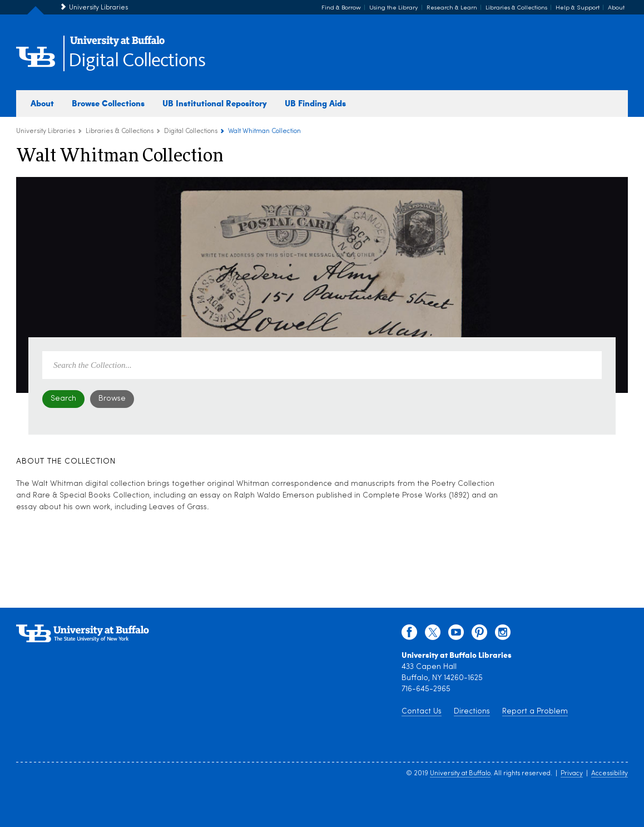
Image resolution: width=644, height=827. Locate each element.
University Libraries (98, 8)
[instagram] (503, 635)
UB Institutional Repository (215, 103)
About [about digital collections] (42, 103)
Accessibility (610, 774)
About (616, 8)
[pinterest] (479, 635)
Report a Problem (535, 712)
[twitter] (433, 635)
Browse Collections (108, 103)
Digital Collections (137, 61)
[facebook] (409, 635)
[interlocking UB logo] (117, 45)
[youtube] (456, 635)
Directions (472, 712)
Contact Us (422, 712)
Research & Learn (452, 8)
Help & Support (578, 8)
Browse (112, 399)
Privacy (572, 774)
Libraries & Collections (516, 8)
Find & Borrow (341, 8)
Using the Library (394, 8)
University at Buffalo (460, 774)
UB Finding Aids (315, 103)
